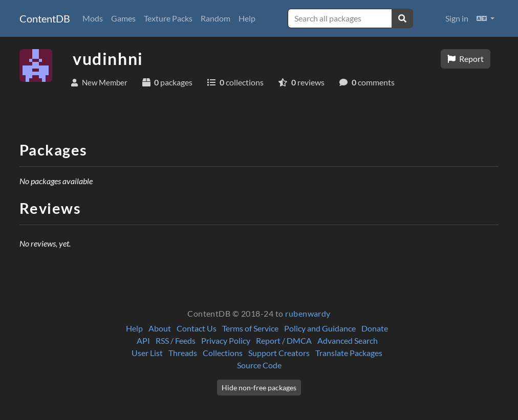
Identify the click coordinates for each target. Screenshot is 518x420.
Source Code (259, 365)
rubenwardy (308, 313)
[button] (485, 18)
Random (215, 18)
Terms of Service (250, 328)
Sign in (457, 18)
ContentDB (45, 18)
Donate (375, 328)
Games (123, 18)
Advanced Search (348, 340)
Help (247, 18)
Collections (223, 353)
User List (147, 353)
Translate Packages (349, 353)
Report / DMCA (284, 340)
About (160, 328)
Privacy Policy (226, 340)
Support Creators (279, 353)
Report (466, 59)
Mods (93, 18)
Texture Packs (168, 18)
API (143, 340)
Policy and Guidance (320, 328)
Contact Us (197, 328)
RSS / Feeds (176, 340)
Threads (183, 353)
